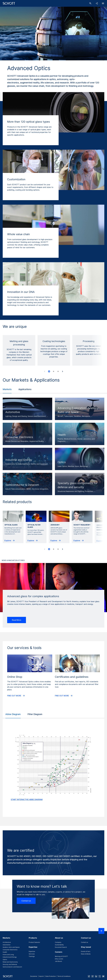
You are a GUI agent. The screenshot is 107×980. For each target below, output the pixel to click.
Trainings (32, 956)
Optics (5, 959)
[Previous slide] (45, 371)
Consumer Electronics (10, 950)
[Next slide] (63, 371)
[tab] (49, 371)
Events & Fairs (86, 951)
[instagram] (93, 976)
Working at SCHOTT (61, 956)
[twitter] (100, 976)
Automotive (7, 945)
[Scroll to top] (101, 931)
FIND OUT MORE (16, 695)
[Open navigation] (103, 3)
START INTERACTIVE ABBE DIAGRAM (27, 799)
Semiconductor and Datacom (12, 967)
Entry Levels (59, 959)
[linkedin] (96, 976)
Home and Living (8, 955)
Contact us (26, 901)
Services (32, 954)
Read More (17, 620)
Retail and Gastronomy (10, 962)
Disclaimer (34, 976)
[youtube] (103, 976)
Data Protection (51, 976)
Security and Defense (10, 964)
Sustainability (59, 945)
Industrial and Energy (10, 957)
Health (5, 952)
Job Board (58, 961)
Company (58, 942)
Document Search (61, 947)
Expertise (32, 951)
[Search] (90, 3)
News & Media (86, 954)
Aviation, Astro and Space (11, 947)
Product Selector (34, 942)
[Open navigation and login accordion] (97, 3)
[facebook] (89, 976)
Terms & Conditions (64, 976)
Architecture (7, 942)
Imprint (41, 976)
